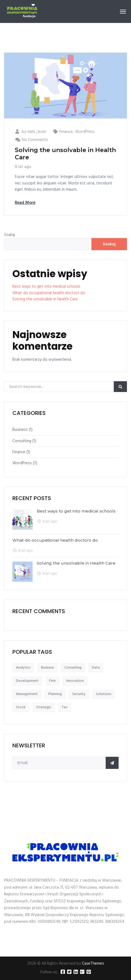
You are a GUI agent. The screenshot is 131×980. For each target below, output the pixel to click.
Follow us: (49, 972)
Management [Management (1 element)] (27, 694)
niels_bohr (37, 132)
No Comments (35, 140)
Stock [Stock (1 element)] (21, 707)
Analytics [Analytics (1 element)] (23, 668)
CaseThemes (93, 964)
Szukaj (9, 235)
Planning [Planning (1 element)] (55, 694)
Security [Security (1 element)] (79, 694)
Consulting (22, 441)
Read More (25, 203)
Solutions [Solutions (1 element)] (104, 694)
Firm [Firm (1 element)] (52, 681)
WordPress (85, 132)
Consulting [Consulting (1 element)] (73, 668)
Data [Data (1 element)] (96, 668)
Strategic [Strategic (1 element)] (44, 707)
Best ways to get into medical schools (46, 287)
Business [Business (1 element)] (47, 668)
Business (20, 430)
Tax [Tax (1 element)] (65, 707)
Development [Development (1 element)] (27, 681)
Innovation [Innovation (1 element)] (75, 681)
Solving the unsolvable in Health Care (65, 154)
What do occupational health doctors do (49, 293)
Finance (66, 132)
